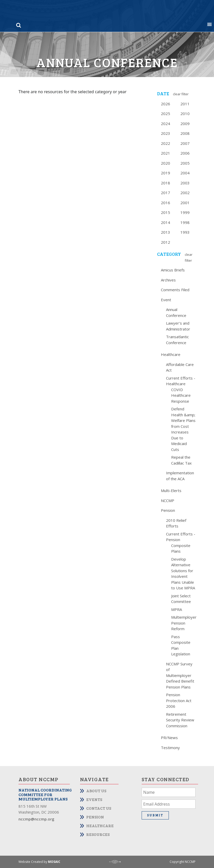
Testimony (170, 748)
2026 (166, 104)
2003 (185, 183)
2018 (166, 183)
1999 (185, 212)
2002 (185, 193)
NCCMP (168, 501)
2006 (185, 153)
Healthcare (171, 354)
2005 (185, 163)
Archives (168, 280)
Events (94, 799)
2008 (185, 133)
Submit (155, 815)
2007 (185, 143)
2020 (166, 163)
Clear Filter (181, 94)
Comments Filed (175, 290)
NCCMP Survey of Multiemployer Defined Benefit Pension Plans (180, 675)
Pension (168, 510)
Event (166, 300)
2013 (166, 232)
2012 (166, 242)
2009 (185, 124)
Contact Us (99, 808)
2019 (166, 173)
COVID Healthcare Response (181, 395)
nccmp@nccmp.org (36, 819)
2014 (166, 222)
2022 (166, 143)
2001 (185, 203)
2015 (166, 212)
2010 (185, 114)
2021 (166, 153)
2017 (166, 193)
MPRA (177, 609)
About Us (96, 791)
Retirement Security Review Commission (180, 720)
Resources (98, 834)
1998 (185, 222)
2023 (166, 133)
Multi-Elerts (171, 490)
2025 (166, 114)
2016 (166, 203)
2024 (166, 124)
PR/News (169, 738)
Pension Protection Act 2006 (179, 700)
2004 (185, 173)
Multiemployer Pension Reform (184, 623)
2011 (185, 104)
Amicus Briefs (173, 270)
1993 (185, 232)
